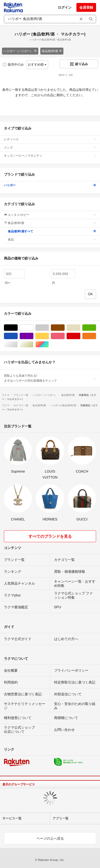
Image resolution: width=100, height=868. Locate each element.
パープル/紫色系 (33, 336)
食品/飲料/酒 (52, 51)
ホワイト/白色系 (33, 328)
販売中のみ (13, 65)
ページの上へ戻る (50, 838)
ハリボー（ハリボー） (20, 51)
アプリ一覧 (61, 818)
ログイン (65, 7)
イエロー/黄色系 (49, 336)
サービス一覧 (12, 818)
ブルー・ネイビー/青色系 (18, 336)
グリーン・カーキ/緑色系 (96, 328)
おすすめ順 (37, 65)
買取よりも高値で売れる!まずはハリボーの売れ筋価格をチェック (50, 378)
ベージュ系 (80, 328)
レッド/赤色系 (80, 336)
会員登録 (86, 7)
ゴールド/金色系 (33, 344)
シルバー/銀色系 (18, 344)
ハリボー (50, 185)
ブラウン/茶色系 (64, 328)
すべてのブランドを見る (50, 536)
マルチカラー (49, 344)
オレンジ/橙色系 (96, 336)
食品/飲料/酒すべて (52, 231)
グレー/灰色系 (49, 328)
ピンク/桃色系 (64, 336)
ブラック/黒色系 (18, 328)
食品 (52, 240)
